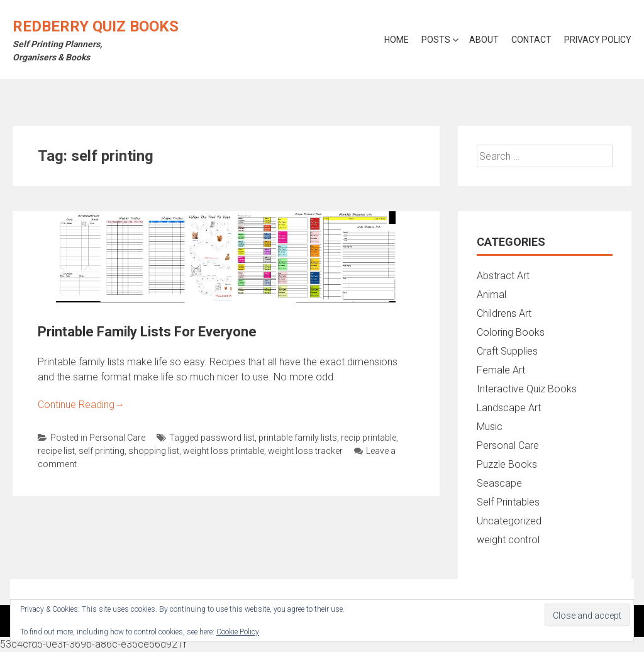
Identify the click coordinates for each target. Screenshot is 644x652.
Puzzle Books (507, 464)
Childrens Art (504, 313)
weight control (508, 540)
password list (228, 438)
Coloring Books (511, 332)
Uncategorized (509, 521)
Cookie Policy (238, 632)
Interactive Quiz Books (527, 389)
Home (397, 40)
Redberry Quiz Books (96, 26)
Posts (436, 40)
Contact (531, 40)
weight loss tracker (305, 451)
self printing (102, 451)
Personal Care (117, 438)
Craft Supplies (507, 351)
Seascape (499, 483)
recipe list (56, 451)
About (484, 40)
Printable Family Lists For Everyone (147, 332)
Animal (491, 295)
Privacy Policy (598, 40)
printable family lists (298, 438)
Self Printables (508, 502)
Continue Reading (81, 405)
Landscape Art (509, 408)
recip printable (369, 438)
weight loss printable (224, 451)
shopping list (154, 451)
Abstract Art (503, 276)
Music (490, 427)
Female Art (501, 370)
